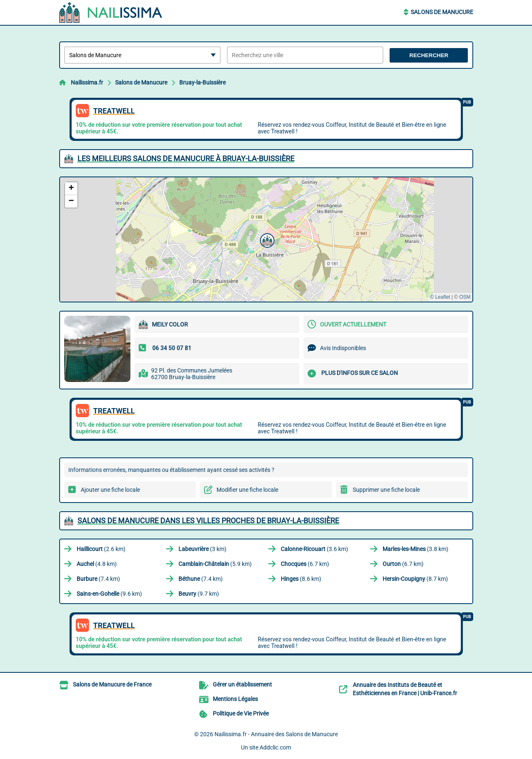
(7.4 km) (98, 579)
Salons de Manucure (442, 12)
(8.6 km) (301, 579)
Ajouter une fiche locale (110, 490)
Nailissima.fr (87, 82)
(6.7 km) (305, 564)
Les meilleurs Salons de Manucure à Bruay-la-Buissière (186, 158)
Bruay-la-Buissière (202, 82)
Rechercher (429, 55)
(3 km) (202, 549)
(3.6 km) (314, 549)
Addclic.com (275, 747)
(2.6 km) (101, 549)
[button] (266, 239)
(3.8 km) (415, 549)
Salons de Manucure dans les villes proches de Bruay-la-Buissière (208, 521)
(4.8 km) (97, 564)
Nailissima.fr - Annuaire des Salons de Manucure (276, 734)
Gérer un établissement (242, 684)
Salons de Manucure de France (112, 684)
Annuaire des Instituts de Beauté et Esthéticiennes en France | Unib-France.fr (405, 689)
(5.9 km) (215, 564)
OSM (465, 297)
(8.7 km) (415, 579)
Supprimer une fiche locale (386, 490)
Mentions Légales (235, 699)
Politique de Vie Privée (241, 713)
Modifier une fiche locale (247, 490)
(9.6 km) (109, 594)
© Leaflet (440, 297)
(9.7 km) (199, 594)
